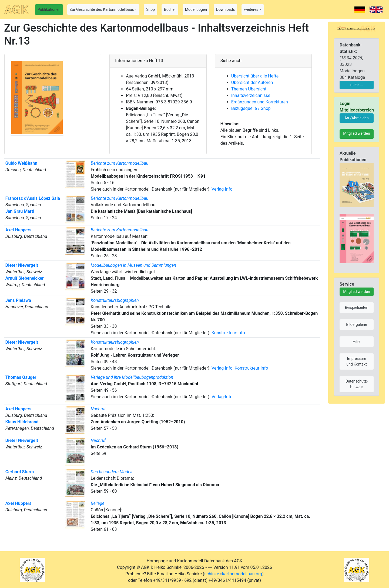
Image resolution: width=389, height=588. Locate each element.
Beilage (98, 503)
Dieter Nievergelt (22, 265)
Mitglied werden (356, 133)
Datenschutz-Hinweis (357, 384)
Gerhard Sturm (20, 472)
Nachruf (98, 409)
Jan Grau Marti (20, 211)
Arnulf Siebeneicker (25, 278)
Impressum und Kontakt (356, 361)
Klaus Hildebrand (22, 422)
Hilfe (357, 342)
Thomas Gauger (21, 377)
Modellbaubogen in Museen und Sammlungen (133, 265)
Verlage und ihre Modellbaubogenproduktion (132, 377)
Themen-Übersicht (249, 89)
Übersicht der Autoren (252, 82)
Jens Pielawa (18, 300)
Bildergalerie (356, 325)
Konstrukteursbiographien (115, 300)
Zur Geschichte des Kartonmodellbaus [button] (102, 9)
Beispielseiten (357, 307)
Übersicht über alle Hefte (255, 76)
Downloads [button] (226, 9)
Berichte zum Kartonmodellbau (120, 163)
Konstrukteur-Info (228, 333)
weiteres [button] (251, 9)
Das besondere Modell (112, 472)
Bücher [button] (170, 9)
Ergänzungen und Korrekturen (260, 102)
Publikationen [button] (49, 9)
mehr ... (357, 85)
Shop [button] (150, 9)
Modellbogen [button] (196, 9)
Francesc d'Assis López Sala (33, 198)
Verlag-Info (222, 189)
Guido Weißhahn (21, 163)
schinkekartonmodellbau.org (233, 574)
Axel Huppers (19, 230)
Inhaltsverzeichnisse (251, 95)
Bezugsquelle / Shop (251, 108)
